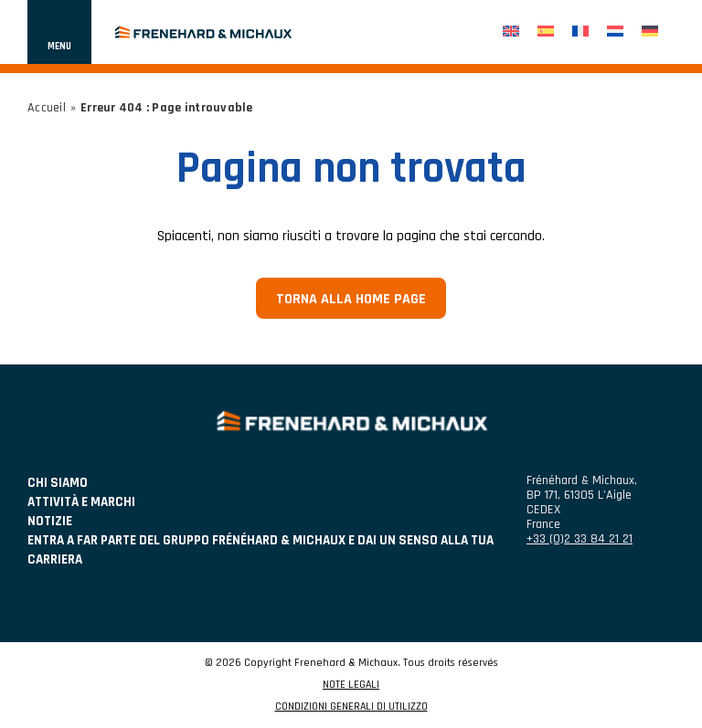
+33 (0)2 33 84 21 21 (580, 539)
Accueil (47, 108)
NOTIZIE (50, 521)
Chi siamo (58, 483)
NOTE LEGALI (351, 685)
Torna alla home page (351, 299)
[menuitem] (511, 32)
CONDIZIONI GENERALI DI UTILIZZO (351, 707)
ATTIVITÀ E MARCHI (81, 502)
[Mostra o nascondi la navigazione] (59, 32)
